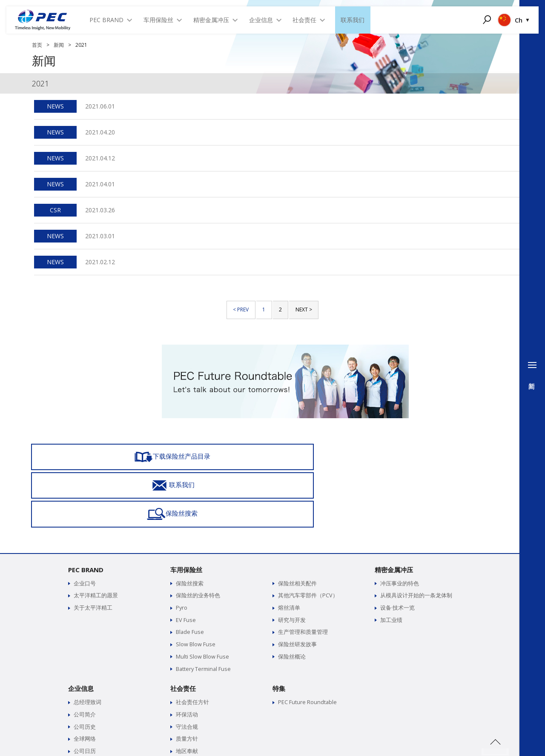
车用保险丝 (186, 511)
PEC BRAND (86, 511)
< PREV (241, 310)
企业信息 (81, 628)
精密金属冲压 (394, 511)
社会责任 (183, 628)
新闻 (59, 45)
